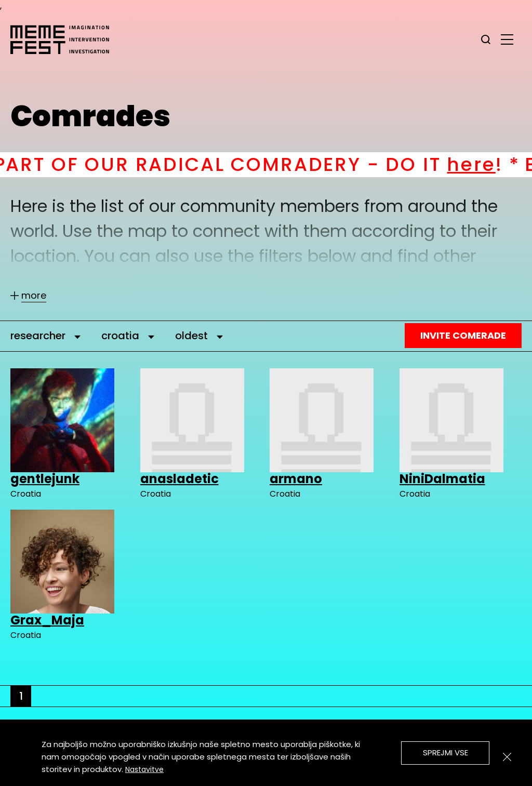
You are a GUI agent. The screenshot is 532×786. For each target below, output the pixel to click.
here (494, 164)
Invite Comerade (463, 335)
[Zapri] (507, 757)
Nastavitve (144, 769)
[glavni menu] (507, 39)
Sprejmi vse (445, 752)
